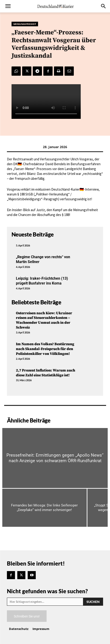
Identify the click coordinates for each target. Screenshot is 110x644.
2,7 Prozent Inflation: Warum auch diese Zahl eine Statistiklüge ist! (46, 373)
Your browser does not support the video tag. (46, 102)
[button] (8, 6)
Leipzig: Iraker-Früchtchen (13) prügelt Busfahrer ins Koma (42, 281)
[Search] (93, 602)
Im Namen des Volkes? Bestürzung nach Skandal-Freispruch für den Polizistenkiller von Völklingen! (45, 349)
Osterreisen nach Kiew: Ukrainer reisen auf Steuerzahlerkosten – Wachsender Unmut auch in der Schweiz (44, 320)
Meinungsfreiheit (25, 24)
